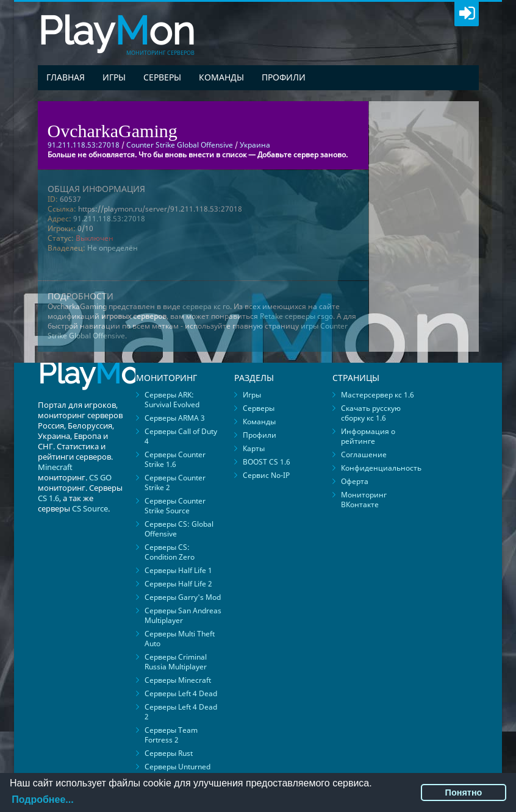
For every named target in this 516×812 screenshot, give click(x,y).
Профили (284, 77)
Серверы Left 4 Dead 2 (181, 712)
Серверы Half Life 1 (178, 570)
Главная (66, 77)
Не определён (113, 248)
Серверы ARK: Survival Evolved (172, 400)
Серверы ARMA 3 (175, 418)
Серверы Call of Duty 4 (181, 436)
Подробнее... (42, 800)
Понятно (464, 792)
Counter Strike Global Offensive (180, 145)
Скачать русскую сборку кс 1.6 (371, 413)
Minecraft (55, 467)
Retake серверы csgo (296, 316)
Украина (255, 145)
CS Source (90, 508)
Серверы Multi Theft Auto (180, 639)
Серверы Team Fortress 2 (171, 735)
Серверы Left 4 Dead (181, 693)
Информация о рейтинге (368, 436)
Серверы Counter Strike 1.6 (175, 459)
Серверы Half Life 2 (178, 584)
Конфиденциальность (381, 468)
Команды (221, 77)
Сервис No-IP (266, 475)
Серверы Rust (169, 753)
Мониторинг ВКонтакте (364, 500)
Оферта (355, 481)
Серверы (162, 77)
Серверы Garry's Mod (183, 597)
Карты (254, 448)
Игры (114, 77)
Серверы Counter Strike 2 (175, 483)
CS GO (100, 477)
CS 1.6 (48, 498)
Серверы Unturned (177, 767)
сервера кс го (206, 306)
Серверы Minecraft (178, 680)
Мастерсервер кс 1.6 (378, 395)
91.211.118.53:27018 (109, 219)
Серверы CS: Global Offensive (179, 529)
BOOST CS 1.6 (267, 462)
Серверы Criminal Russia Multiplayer (176, 662)
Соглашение (364, 454)
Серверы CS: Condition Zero (170, 552)
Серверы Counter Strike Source (175, 506)
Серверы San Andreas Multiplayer (183, 615)
